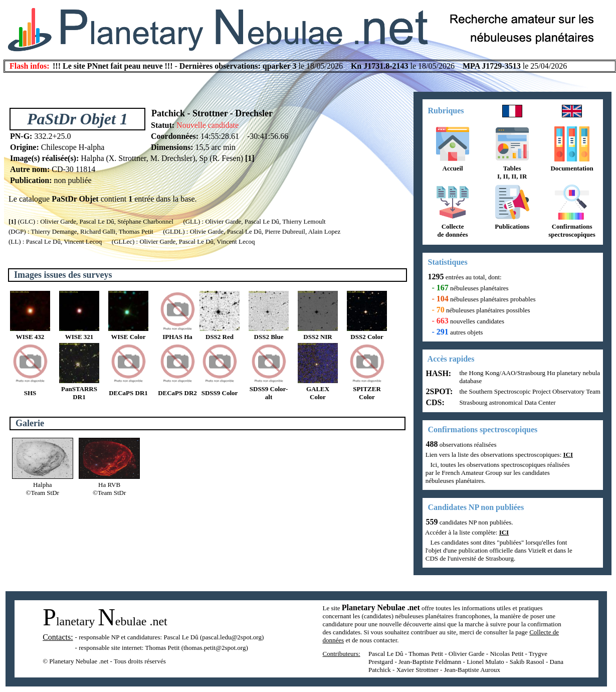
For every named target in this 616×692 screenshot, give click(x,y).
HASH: (438, 373)
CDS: (434, 402)
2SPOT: (439, 391)
